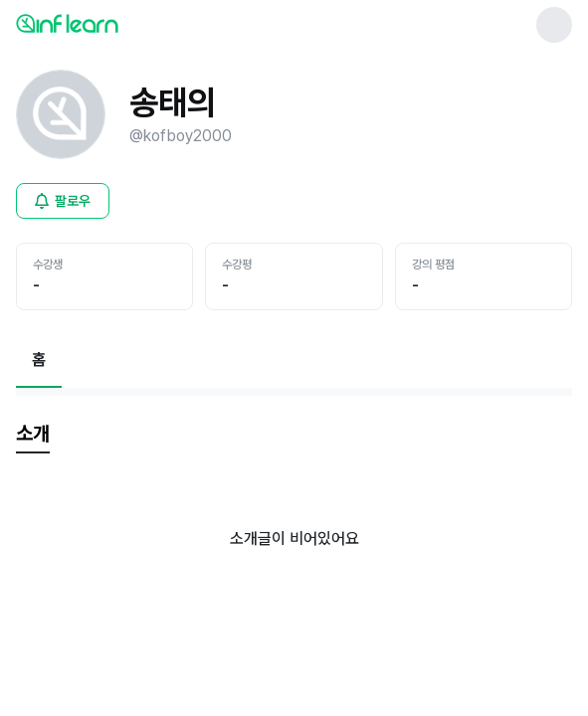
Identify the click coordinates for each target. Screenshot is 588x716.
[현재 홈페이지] (39, 360)
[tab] (33, 435)
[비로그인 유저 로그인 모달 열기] (63, 201)
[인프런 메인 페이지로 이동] (115, 23)
